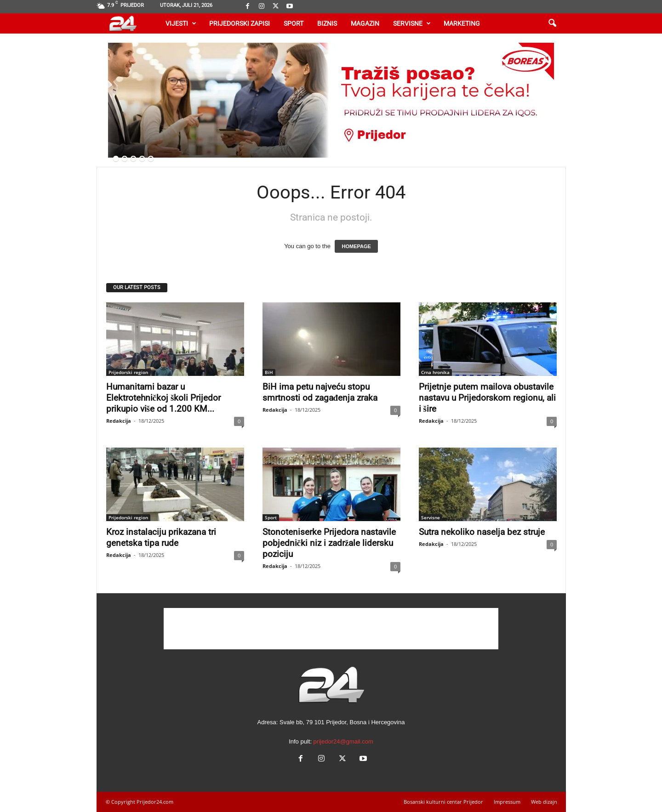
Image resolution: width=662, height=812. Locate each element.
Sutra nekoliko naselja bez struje (482, 532)
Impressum (507, 802)
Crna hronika (435, 372)
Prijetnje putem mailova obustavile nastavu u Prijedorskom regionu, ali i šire (487, 398)
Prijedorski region (128, 372)
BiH (269, 372)
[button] (552, 23)
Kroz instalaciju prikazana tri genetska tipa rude (161, 537)
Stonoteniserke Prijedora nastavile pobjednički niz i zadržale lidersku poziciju (329, 543)
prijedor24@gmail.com (343, 741)
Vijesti (181, 23)
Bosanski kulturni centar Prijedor (443, 802)
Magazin (365, 23)
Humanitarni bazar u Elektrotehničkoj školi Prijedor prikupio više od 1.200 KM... (164, 398)
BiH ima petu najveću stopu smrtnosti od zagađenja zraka (320, 392)
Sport (294, 23)
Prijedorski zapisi (240, 23)
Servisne (412, 23)
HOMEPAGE (356, 246)
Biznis (327, 23)
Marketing (462, 23)
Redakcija (119, 421)
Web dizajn (544, 802)
